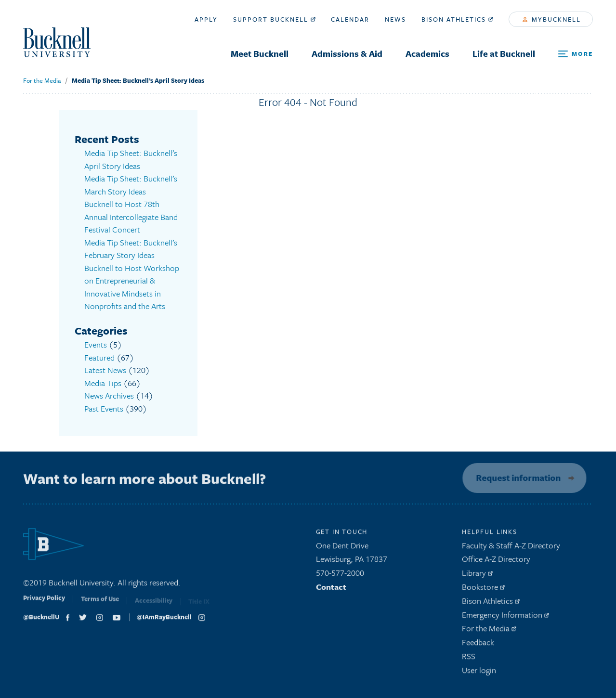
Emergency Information (505, 617)
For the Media (42, 80)
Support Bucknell (274, 19)
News (395, 19)
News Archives (109, 395)
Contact (331, 589)
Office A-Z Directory (496, 562)
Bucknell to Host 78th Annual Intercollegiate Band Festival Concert (131, 217)
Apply (206, 19)
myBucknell (552, 19)
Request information (516, 478)
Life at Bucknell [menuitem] (504, 53)
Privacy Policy (44, 604)
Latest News (105, 370)
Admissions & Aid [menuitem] (347, 53)
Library (477, 575)
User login (479, 673)
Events (96, 344)
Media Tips (103, 383)
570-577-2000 (340, 575)
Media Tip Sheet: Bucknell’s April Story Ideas (138, 80)
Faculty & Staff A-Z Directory (511, 548)
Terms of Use (100, 604)
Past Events (104, 408)
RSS (469, 659)
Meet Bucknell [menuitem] (260, 53)
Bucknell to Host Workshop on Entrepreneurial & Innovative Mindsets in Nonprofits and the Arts (132, 287)
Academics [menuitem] (427, 53)
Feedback (478, 645)
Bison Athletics (457, 19)
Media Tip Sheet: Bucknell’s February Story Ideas (131, 249)
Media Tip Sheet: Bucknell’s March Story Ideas (131, 185)
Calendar (350, 19)
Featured (99, 357)
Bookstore (483, 589)
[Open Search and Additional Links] (576, 54)
